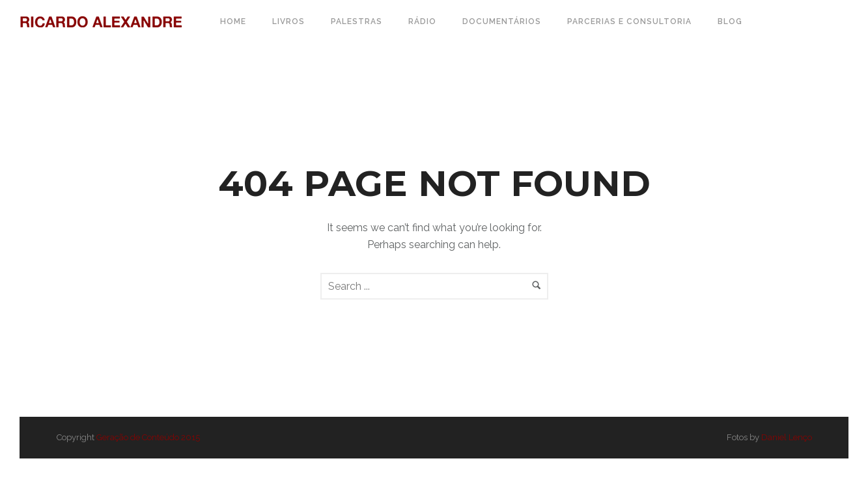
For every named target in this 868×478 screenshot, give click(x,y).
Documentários (502, 21)
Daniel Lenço (787, 437)
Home (233, 21)
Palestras (357, 21)
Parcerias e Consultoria (629, 21)
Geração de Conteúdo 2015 (148, 437)
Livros (288, 21)
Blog (730, 21)
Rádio (422, 21)
